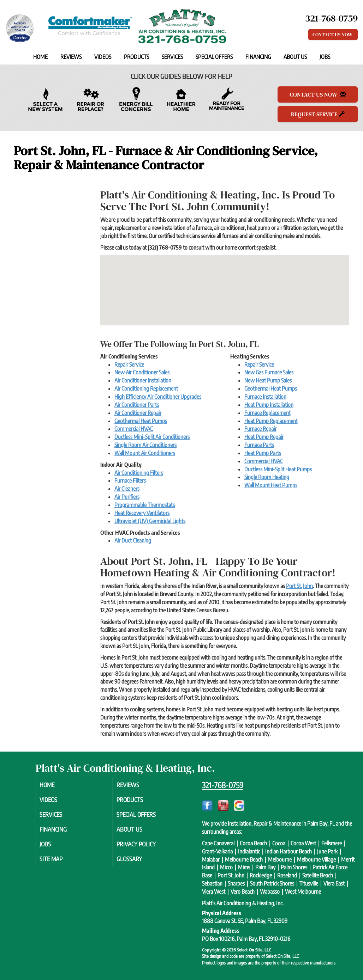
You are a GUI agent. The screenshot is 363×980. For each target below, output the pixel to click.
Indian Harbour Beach (288, 851)
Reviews (71, 57)
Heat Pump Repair (264, 437)
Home (40, 57)
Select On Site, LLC (254, 950)
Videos (103, 57)
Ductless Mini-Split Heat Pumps (278, 469)
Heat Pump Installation (269, 405)
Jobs (325, 57)
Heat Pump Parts (263, 453)
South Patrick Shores (272, 883)
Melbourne (280, 859)
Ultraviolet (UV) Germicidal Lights (150, 521)
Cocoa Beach (253, 843)
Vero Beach (243, 892)
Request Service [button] (318, 114)
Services (172, 57)
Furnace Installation (265, 397)
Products (136, 57)
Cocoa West (303, 843)
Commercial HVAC (134, 429)
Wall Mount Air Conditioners (145, 453)
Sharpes (236, 883)
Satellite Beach (318, 875)
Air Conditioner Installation (143, 380)
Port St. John (299, 586)
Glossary (138, 863)
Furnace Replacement (267, 413)
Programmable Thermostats (145, 505)
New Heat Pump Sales (268, 380)
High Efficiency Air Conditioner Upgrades (158, 397)
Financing (258, 57)
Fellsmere (332, 843)
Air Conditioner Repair (138, 413)
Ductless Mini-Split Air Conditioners (152, 437)
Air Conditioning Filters (139, 473)
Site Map (60, 863)
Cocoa (279, 843)
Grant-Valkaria (217, 851)
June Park (327, 851)
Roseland (287, 875)
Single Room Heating (267, 477)
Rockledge (261, 875)
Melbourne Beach (244, 859)
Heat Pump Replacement (271, 421)
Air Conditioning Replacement (146, 388)
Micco (226, 867)
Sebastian (212, 883)
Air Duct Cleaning (133, 540)
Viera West (214, 892)
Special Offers (214, 57)
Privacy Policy (146, 847)
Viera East (334, 883)
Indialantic (249, 851)
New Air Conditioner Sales (142, 372)
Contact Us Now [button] (333, 35)
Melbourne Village (316, 859)
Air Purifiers (127, 497)
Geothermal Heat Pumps (141, 421)
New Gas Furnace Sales (269, 372)
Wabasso (270, 892)
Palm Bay (265, 867)
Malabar (211, 859)
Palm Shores (294, 867)
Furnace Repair (260, 429)
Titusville (309, 883)
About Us (295, 57)
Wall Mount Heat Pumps (271, 485)
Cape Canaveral (218, 843)
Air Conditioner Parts (137, 405)
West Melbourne (303, 892)
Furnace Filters (130, 480)
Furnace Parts (259, 445)
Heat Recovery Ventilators (142, 513)
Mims (244, 867)
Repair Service (129, 365)
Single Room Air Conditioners (145, 445)
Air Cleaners (127, 489)
